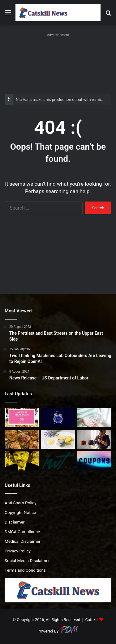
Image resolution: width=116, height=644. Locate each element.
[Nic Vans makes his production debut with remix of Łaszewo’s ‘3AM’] (58, 418)
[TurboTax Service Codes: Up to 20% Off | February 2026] (94, 461)
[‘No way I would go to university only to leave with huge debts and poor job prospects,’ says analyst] (94, 439)
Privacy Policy (18, 551)
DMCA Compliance (22, 532)
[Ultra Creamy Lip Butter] (58, 439)
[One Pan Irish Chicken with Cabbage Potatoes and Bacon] (22, 439)
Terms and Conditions (25, 570)
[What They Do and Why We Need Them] (94, 418)
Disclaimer (15, 522)
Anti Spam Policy (21, 503)
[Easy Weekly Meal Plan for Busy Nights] (22, 418)
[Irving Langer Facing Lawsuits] (22, 461)
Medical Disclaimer (23, 541)
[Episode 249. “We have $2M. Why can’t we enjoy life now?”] (58, 461)
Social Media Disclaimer (27, 560)
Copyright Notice (20, 512)
